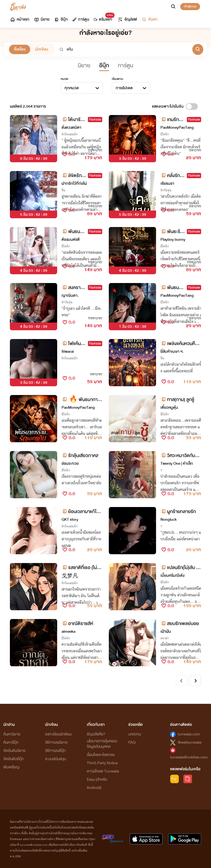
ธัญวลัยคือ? (96, 734)
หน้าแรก (20, 19)
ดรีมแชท (103, 18)
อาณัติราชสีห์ (77, 624)
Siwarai (68, 352)
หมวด (64, 79)
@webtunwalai (190, 742)
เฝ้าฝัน (166, 632)
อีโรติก (165, 134)
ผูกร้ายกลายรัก (178, 512)
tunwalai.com (189, 734)
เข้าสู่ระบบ (190, 6)
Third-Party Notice (102, 763)
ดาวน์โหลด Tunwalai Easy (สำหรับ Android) (103, 779)
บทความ (135, 734)
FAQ (132, 742)
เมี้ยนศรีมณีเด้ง (172, 576)
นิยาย (42, 19)
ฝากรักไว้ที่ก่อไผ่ (74, 184)
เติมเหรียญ (11, 767)
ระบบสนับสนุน (55, 759)
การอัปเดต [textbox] (124, 88)
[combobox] (82, 88)
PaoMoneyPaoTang (177, 128)
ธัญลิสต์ (127, 19)
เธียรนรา (167, 184)
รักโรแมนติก (70, 134)
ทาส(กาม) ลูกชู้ (177, 400)
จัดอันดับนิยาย (14, 751)
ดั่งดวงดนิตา (71, 128)
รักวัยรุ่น (166, 190)
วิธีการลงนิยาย (56, 742)
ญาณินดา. (70, 296)
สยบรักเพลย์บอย (180, 624)
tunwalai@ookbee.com (189, 757)
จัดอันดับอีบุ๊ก (13, 759)
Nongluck (169, 520)
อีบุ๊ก (61, 19)
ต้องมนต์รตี (71, 240)
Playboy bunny (173, 240)
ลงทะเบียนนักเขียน (58, 734)
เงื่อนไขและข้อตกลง (101, 755)
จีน (63, 190)
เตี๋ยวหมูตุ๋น (169, 408)
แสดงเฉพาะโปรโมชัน (168, 106)
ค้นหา (149, 19)
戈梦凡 (70, 576)
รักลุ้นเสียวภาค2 (80, 456)
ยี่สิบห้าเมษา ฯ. (172, 352)
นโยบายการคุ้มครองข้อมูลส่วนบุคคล (102, 744)
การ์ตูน (81, 19)
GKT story (70, 520)
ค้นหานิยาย (12, 734)
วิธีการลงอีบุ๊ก (55, 751)
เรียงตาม (117, 79)
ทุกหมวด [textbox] (72, 88)
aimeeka (68, 632)
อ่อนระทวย (70, 464)
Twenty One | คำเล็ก (177, 464)
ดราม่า (165, 638)
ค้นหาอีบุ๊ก (11, 742)
